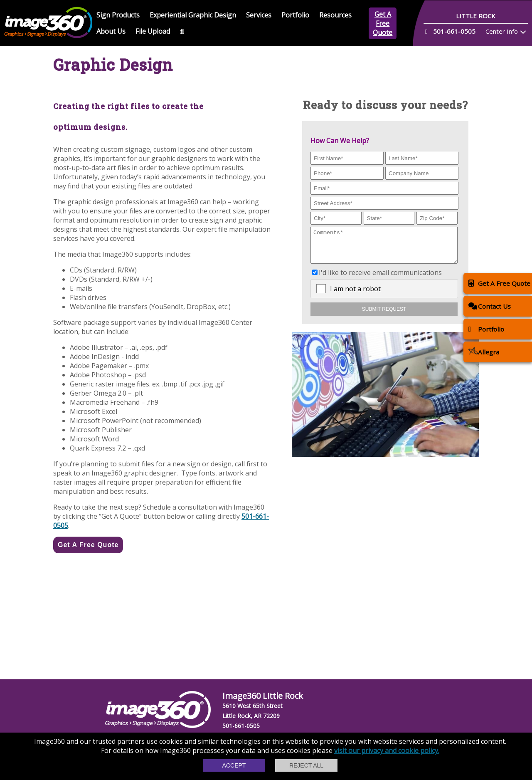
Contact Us (490, 306)
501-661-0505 (241, 726)
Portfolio (295, 15)
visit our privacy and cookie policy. (387, 750)
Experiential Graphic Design (193, 15)
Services (259, 15)
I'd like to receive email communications (380, 279)
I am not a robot (355, 295)
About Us (111, 31)
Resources (335, 15)
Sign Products (118, 15)
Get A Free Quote (383, 23)
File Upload (153, 31)
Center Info (502, 31)
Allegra (484, 352)
